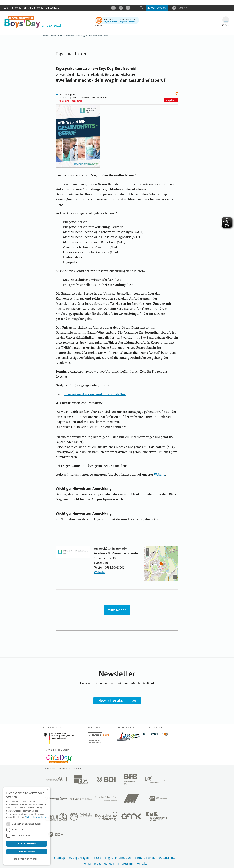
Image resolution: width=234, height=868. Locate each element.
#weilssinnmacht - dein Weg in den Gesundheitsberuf (83, 36)
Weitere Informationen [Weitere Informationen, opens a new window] (36, 817)
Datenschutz (167, 858)
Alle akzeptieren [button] (27, 844)
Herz (177, 94)
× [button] (47, 791)
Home (46, 36)
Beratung (183, 8)
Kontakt (142, 864)
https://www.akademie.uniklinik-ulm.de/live (95, 394)
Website (160, 475)
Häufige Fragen (79, 858)
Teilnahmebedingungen (99, 864)
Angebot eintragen (128, 22)
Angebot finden (111, 22)
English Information (118, 858)
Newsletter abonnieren (117, 701)
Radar (53, 36)
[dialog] (27, 826)
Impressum (125, 864)
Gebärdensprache (34, 8)
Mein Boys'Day (159, 8)
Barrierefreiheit (145, 858)
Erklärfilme (52, 8)
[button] (27, 859)
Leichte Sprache (13, 8)
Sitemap (60, 858)
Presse (97, 858)
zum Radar (117, 610)
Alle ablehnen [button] (27, 852)
